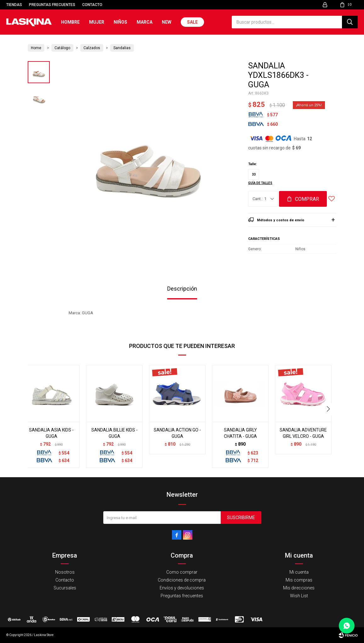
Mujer (97, 22)
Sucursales (65, 588)
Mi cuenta (299, 572)
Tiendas (14, 5)
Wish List (299, 596)
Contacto (92, 5)
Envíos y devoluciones (182, 588)
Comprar (307, 199)
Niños (120, 22)
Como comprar (182, 572)
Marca (145, 22)
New (167, 22)
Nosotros (65, 572)
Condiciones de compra (182, 580)
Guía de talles (260, 183)
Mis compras (299, 580)
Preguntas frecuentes (52, 5)
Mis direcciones (299, 588)
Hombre (70, 22)
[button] (350, 22)
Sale (192, 22)
